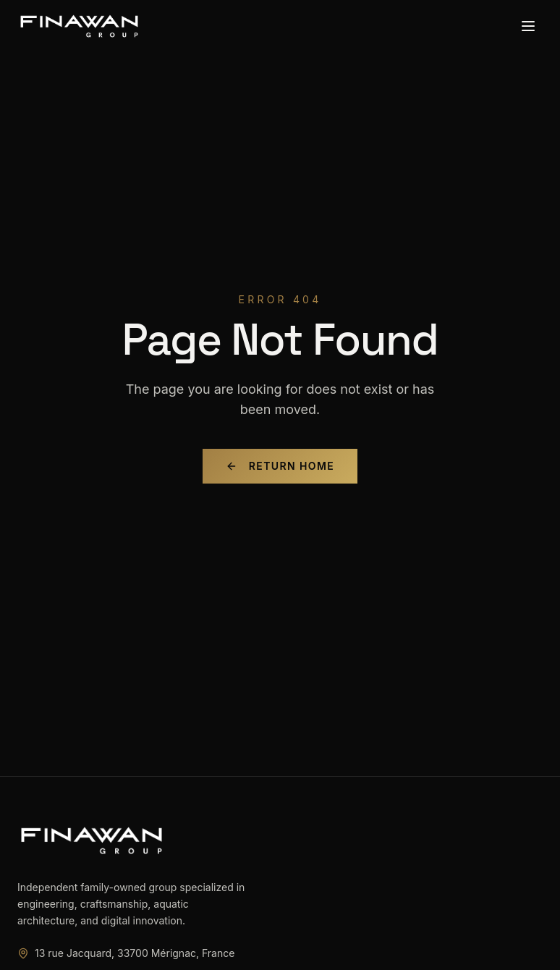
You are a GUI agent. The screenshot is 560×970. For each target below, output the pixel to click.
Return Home (280, 466)
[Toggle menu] (528, 26)
